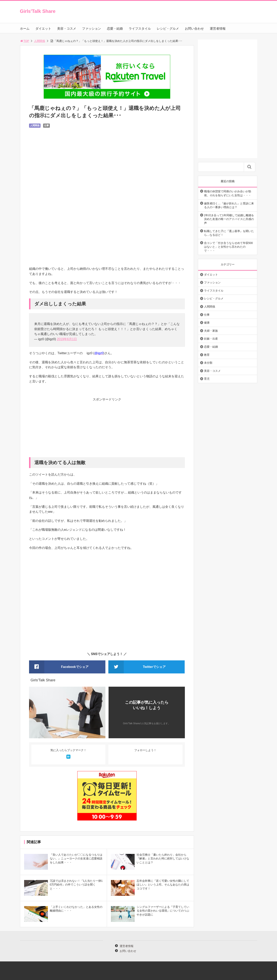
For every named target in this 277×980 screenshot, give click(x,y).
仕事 (46, 126)
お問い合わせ (194, 29)
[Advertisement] (107, 430)
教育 (207, 355)
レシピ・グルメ (168, 29)
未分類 (208, 363)
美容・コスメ (67, 29)
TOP (25, 41)
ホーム (25, 29)
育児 (207, 379)
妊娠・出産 (211, 339)
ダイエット (43, 29)
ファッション (92, 29)
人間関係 (40, 41)
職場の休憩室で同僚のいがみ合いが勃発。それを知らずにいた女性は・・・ (228, 193)
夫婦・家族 (211, 331)
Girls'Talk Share (38, 11)
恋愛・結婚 (115, 29)
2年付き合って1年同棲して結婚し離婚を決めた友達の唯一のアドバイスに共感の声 (229, 219)
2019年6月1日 (67, 339)
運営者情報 (218, 29)
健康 (207, 323)
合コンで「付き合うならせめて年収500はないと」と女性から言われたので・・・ (228, 247)
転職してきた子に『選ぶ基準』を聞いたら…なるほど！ (229, 233)
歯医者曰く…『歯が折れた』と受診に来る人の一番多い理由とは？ (229, 205)
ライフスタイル (140, 29)
